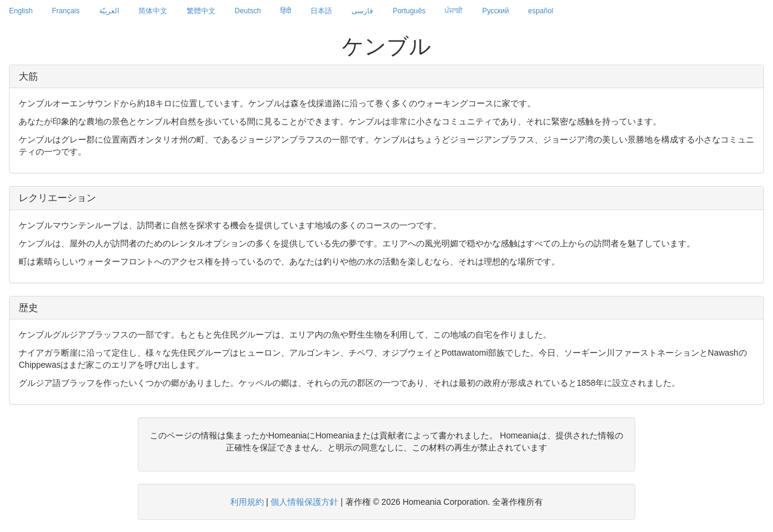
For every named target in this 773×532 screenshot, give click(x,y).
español (541, 11)
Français (66, 11)
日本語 (321, 11)
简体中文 (153, 11)
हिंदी (286, 11)
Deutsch (248, 11)
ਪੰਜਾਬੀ (454, 11)
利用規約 (247, 502)
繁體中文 (201, 11)
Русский (495, 11)
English (21, 11)
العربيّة (109, 11)
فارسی (362, 11)
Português (409, 11)
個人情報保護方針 (304, 502)
